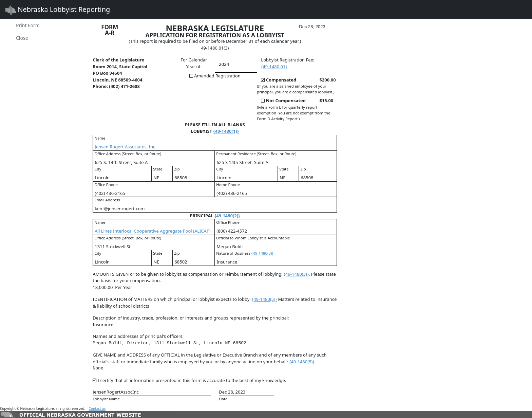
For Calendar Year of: (194, 63)
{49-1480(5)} (264, 299)
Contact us (97, 408)
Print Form (28, 25)
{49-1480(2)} (227, 216)
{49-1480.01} (274, 67)
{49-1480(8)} (302, 362)
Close (22, 38)
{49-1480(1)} (226, 131)
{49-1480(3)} (262, 253)
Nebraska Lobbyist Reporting (58, 10)
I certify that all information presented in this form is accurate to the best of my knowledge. (192, 380)
